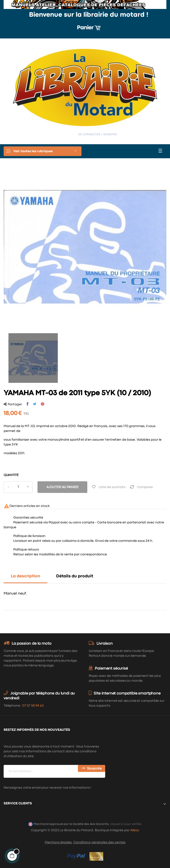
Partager (27, 404)
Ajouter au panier (62, 487)
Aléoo (135, 830)
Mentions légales (58, 842)
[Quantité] (18, 487)
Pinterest (43, 404)
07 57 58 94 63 (33, 706)
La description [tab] (26, 576)
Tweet (35, 404)
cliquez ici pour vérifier (126, 824)
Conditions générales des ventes (99, 842)
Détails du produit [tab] (75, 576)
